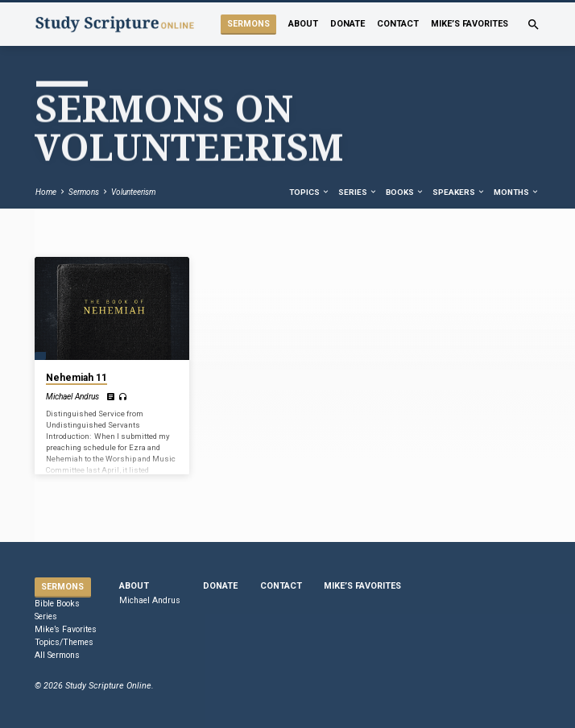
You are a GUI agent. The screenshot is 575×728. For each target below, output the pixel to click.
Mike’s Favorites (470, 24)
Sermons (248, 24)
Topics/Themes (64, 642)
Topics (310, 192)
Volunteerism (133, 192)
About (303, 24)
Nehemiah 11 (77, 378)
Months (517, 192)
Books (405, 192)
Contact (398, 24)
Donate (347, 24)
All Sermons (57, 655)
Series (358, 192)
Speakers (459, 192)
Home (46, 192)
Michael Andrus (72, 397)
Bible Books (57, 604)
